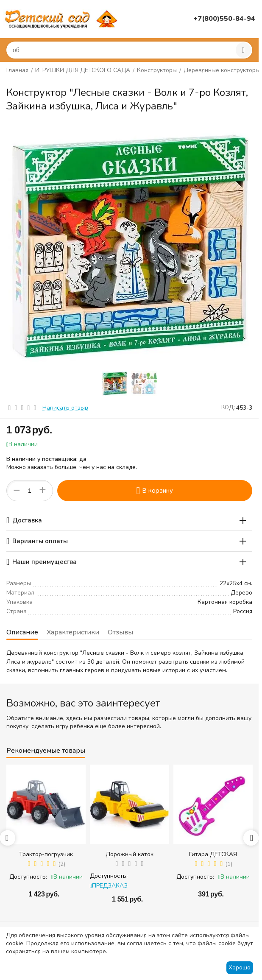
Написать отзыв (65, 408)
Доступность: (28, 877)
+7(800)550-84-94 (224, 19)
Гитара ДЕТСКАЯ (213, 854)
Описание (22, 632)
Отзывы (120, 632)
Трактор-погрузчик (46, 854)
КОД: (228, 408)
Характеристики (73, 632)
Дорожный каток (130, 854)
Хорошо (240, 967)
